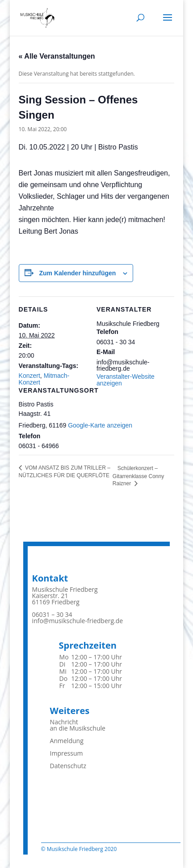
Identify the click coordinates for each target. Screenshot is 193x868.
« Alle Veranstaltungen (57, 56)
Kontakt (50, 578)
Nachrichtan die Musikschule (78, 725)
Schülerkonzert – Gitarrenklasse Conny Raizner (138, 476)
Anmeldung (67, 741)
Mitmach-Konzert (44, 379)
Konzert (29, 376)
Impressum (67, 753)
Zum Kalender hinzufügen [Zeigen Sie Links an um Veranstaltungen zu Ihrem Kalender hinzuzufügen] (77, 273)
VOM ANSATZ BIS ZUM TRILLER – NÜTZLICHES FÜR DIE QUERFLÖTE (65, 472)
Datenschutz (68, 766)
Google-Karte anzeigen (100, 425)
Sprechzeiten (88, 645)
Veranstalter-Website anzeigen (126, 380)
